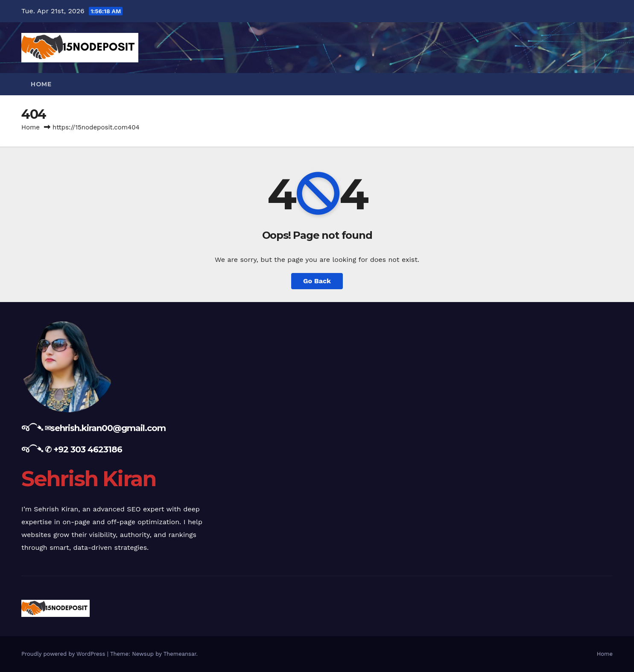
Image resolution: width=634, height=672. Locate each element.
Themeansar (180, 654)
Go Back (317, 281)
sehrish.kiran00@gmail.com (108, 428)
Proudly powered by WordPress (64, 654)
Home (41, 84)
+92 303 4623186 (88, 449)
